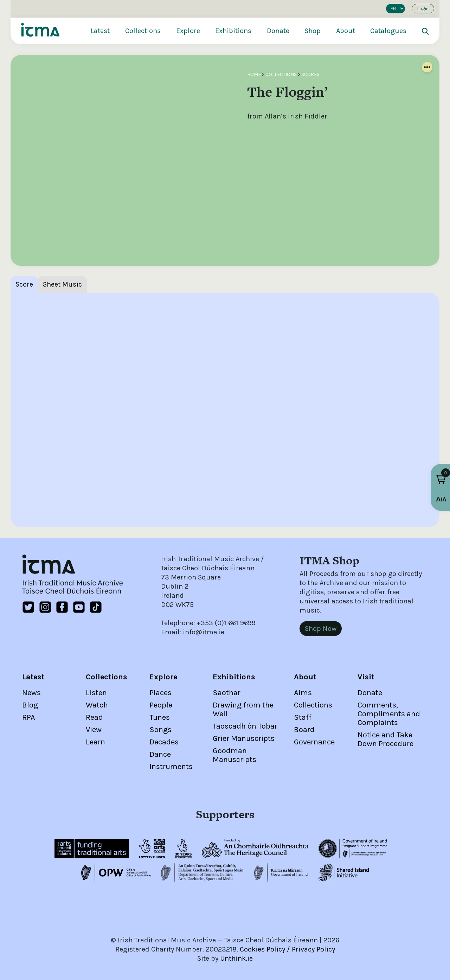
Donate (278, 31)
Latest (100, 31)
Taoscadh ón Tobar (245, 726)
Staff (303, 717)
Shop (313, 31)
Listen (96, 693)
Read (94, 717)
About (346, 31)
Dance (160, 754)
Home (254, 74)
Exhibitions (233, 31)
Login (423, 9)
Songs (160, 730)
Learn (95, 742)
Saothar (227, 693)
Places (160, 693)
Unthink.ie (236, 958)
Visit (366, 677)
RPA (29, 717)
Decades (164, 742)
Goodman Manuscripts (234, 755)
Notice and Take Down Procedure (385, 739)
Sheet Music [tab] (62, 284)
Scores (310, 74)
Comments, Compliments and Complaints (389, 714)
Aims (303, 693)
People (161, 705)
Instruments (171, 767)
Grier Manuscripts (244, 738)
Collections (143, 31)
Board (304, 730)
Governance (314, 742)
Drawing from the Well (243, 709)
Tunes (160, 717)
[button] (441, 479)
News (31, 693)
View (94, 730)
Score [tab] (24, 284)
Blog (30, 705)
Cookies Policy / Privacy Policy (287, 949)
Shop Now (321, 629)
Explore (188, 31)
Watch (97, 705)
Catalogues (388, 31)
